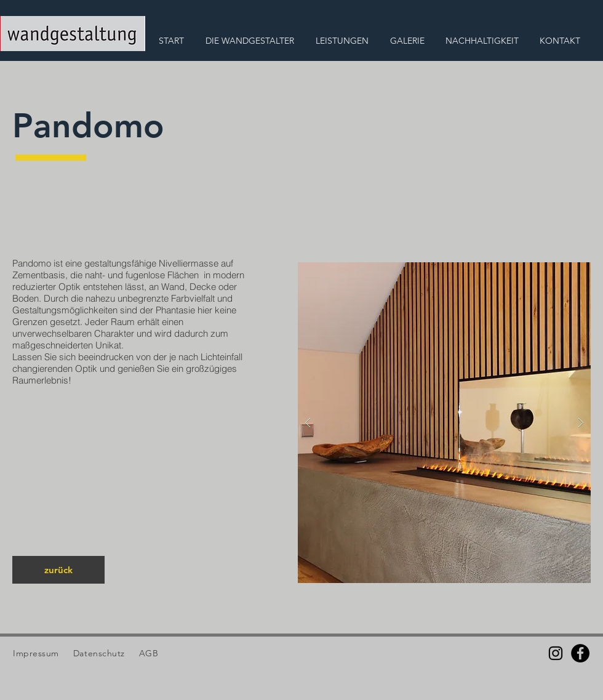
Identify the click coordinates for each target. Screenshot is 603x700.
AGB (147, 653)
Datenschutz (101, 653)
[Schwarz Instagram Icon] (556, 653)
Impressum (36, 653)
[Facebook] (580, 653)
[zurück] (58, 570)
